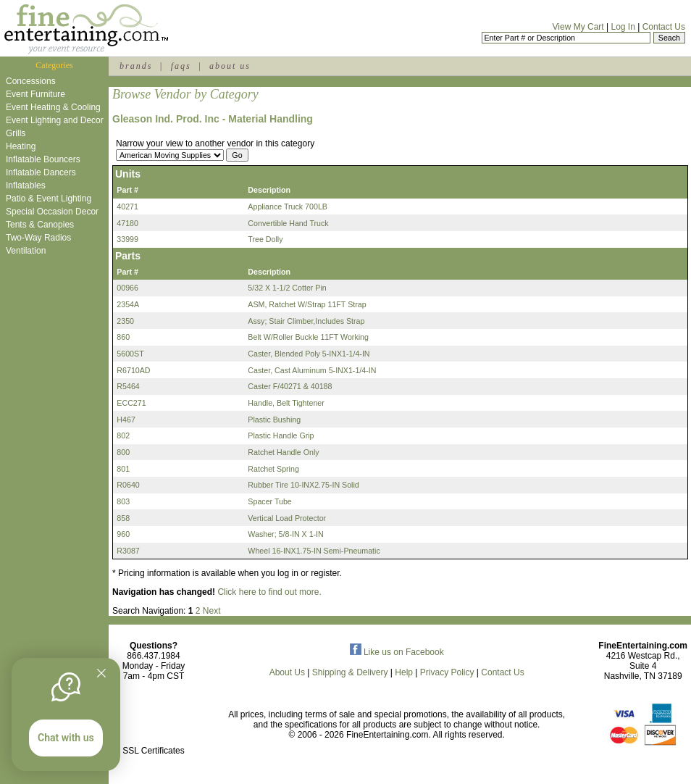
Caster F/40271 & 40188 (290, 386)
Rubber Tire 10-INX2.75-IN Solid (303, 485)
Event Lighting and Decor (55, 120)
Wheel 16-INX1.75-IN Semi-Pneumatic (314, 551)
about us (230, 66)
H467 (126, 420)
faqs (181, 66)
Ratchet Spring (273, 469)
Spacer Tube (269, 501)
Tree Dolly (265, 239)
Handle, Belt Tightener (286, 403)
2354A (128, 304)
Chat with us (66, 738)
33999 (127, 239)
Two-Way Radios (38, 238)
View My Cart (578, 27)
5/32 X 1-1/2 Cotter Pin (287, 288)
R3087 (128, 551)
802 (123, 435)
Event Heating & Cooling (53, 107)
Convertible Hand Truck (288, 223)
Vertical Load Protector (287, 518)
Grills (16, 133)
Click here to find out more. (269, 592)
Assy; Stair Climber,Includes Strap (306, 321)
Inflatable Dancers (41, 172)
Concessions (31, 81)
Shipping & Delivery (350, 672)
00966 (127, 288)
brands (136, 66)
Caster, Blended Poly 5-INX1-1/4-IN (309, 354)
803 (123, 501)
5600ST (130, 354)
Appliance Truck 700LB (288, 207)
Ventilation (26, 251)
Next (212, 611)
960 (123, 534)
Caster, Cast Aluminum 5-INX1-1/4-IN (312, 370)
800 (123, 452)
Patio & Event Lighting (49, 199)
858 (123, 518)
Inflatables (26, 185)
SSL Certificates (154, 751)
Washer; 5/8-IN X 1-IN (285, 534)
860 (123, 337)
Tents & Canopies (40, 225)
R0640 (128, 485)
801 (123, 469)
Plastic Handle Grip (281, 435)
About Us (287, 672)
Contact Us (664, 27)
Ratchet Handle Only (283, 452)
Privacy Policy (447, 672)
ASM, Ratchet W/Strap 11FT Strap (307, 304)
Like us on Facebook (397, 652)
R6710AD (133, 370)
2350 (125, 321)
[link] (154, 720)
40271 (127, 207)
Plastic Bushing (274, 420)
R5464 (128, 386)
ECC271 (131, 403)
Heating (21, 146)
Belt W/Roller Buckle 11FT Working (308, 337)
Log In (623, 27)
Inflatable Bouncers (43, 159)
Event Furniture (35, 94)
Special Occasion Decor (52, 212)
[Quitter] (101, 673)
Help (404, 672)
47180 (127, 223)
